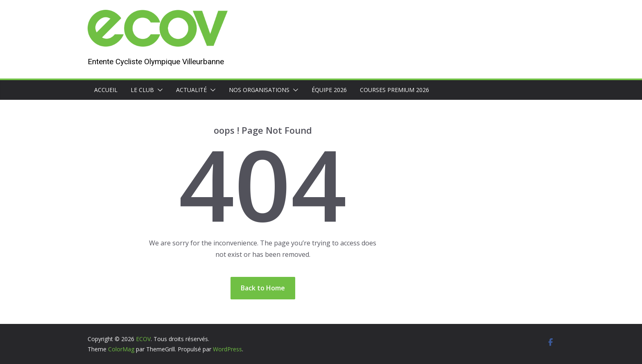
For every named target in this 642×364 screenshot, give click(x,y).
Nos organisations (259, 90)
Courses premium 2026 (394, 90)
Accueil (106, 90)
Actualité (191, 90)
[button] (158, 90)
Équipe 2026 (329, 90)
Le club (142, 90)
